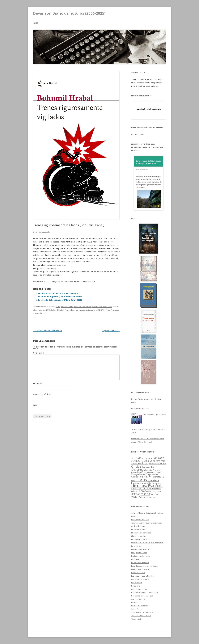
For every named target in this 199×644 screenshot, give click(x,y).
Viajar (135, 497)
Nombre (38, 383)
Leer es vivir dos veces (141, 569)
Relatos (136, 494)
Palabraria (136, 586)
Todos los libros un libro (141, 616)
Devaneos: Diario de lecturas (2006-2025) (69, 13)
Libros (141, 480)
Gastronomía (137, 477)
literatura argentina (156, 483)
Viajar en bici (137, 619)
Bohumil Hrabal (57, 310)
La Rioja (162, 477)
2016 (155, 458)
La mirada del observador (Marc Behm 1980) (60, 300)
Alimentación (155, 464)
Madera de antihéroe (140, 579)
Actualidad (142, 463)
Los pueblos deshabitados (142, 576)
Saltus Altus (136, 609)
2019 (140, 461)
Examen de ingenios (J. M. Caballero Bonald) (60, 297)
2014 (144, 458)
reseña (145, 494)
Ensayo (135, 474)
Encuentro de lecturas (140, 549)
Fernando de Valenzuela (102, 307)
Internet (155, 477)
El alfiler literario (138, 529)
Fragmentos (152, 474)
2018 (134, 461)
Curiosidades (148, 467)
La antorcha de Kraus (140, 563)
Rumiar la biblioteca (140, 606)
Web (35, 405)
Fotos (142, 474)
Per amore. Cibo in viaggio (142, 596)
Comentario (38, 353)
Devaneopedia (138, 134)
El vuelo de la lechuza (140, 539)
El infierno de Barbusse (141, 533)
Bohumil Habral (67, 307)
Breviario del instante (140, 520)
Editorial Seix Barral (83, 307)
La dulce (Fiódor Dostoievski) (47, 331)
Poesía (159, 491)
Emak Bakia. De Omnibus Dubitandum (147, 543)
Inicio (36, 23)
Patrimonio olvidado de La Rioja (144, 592)
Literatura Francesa (142, 488)
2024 (133, 464)
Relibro (134, 602)
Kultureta (135, 559)
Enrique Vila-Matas (139, 553)
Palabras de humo (139, 589)
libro (133, 481)
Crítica (136, 466)
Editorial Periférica (139, 472)
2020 (147, 461)
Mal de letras (137, 583)
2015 (150, 458)
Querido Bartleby (138, 599)
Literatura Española (147, 486)
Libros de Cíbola (138, 573)
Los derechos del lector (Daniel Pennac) (58, 293)
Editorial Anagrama (154, 470)
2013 (139, 458)
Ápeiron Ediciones (147, 497)
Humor (148, 477)
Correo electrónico (42, 394)
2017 (58, 307)
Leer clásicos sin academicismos (145, 566)
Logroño (143, 491)
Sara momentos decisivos (142, 612)
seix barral (91, 310)
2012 (133, 458)
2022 (158, 461)
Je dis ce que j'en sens (141, 556)
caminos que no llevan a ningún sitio (147, 523)
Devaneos (138, 470)
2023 (163, 461)
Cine (164, 464)
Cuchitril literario (138, 526)
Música (152, 491)
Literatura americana (140, 483)
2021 (153, 461)
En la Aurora (136, 546)
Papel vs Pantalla (111, 331)
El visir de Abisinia (139, 536)
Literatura (153, 480)
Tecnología (155, 494)
